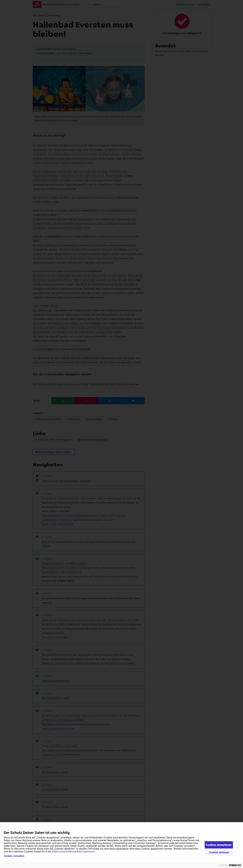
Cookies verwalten (14, 856)
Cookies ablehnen (219, 852)
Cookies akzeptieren (219, 845)
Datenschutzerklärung (64, 852)
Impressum (89, 852)
